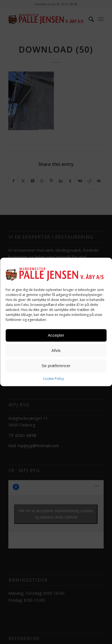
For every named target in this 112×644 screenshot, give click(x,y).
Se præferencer (56, 366)
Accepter (56, 335)
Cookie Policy (53, 378)
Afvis (56, 350)
